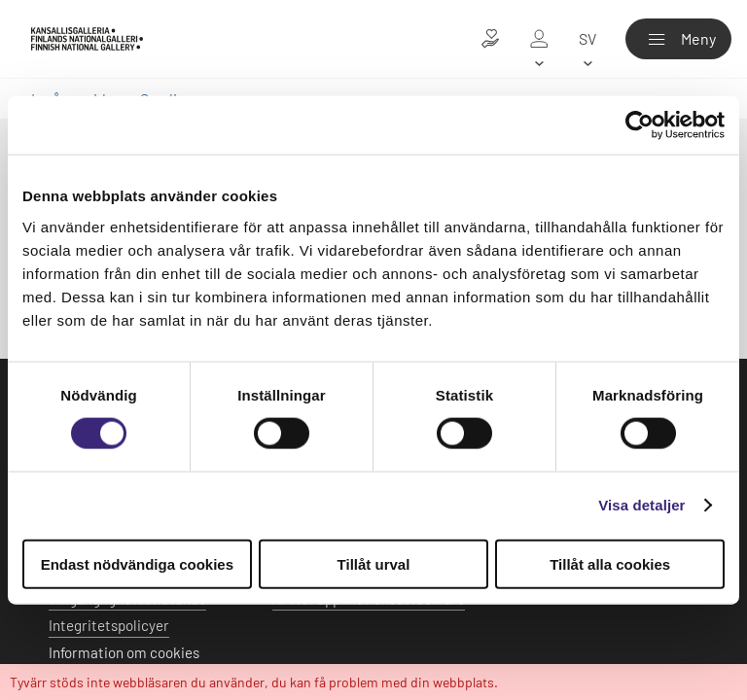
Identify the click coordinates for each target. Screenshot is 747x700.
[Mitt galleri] (539, 39)
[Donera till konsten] (490, 39)
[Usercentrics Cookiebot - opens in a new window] (640, 125)
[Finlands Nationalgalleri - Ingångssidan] (87, 38)
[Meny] (678, 39)
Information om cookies (124, 652)
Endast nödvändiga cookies (137, 563)
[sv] (587, 39)
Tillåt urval (374, 563)
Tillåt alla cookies (610, 563)
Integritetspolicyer (109, 625)
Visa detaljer (641, 505)
